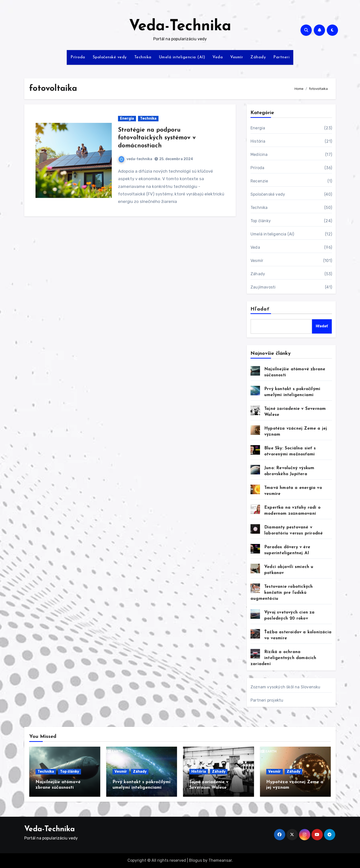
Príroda (78, 57)
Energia (127, 118)
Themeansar (220, 860)
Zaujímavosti (263, 287)
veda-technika (135, 159)
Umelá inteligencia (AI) (182, 57)
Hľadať (260, 309)
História (258, 141)
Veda (218, 57)
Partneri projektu (267, 700)
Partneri (281, 57)
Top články (261, 221)
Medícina (259, 155)
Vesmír (237, 57)
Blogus (195, 860)
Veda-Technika (180, 27)
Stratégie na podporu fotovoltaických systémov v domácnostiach (157, 138)
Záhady (258, 57)
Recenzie (259, 181)
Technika (143, 57)
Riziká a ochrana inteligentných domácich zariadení (283, 658)
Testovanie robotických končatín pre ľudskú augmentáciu (282, 593)
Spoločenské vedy (110, 57)
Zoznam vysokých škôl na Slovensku (285, 687)
